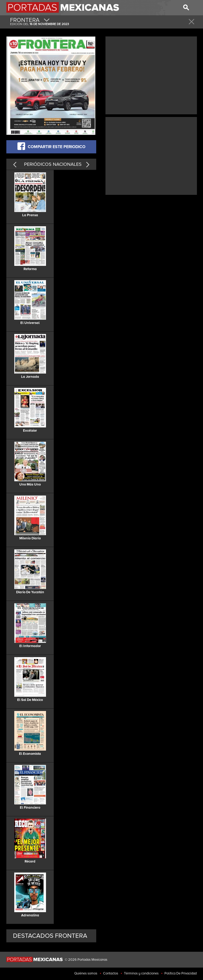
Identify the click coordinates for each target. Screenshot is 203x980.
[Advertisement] (151, 75)
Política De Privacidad (181, 973)
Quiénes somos (86, 973)
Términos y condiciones (141, 973)
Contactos (111, 973)
